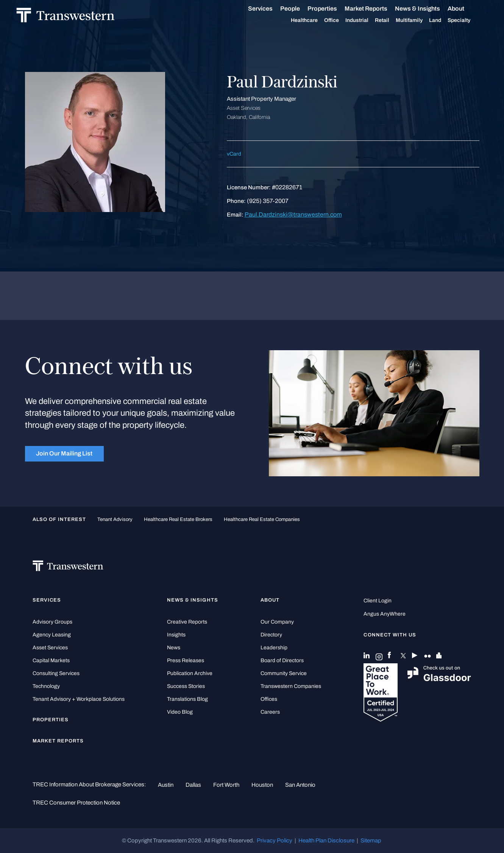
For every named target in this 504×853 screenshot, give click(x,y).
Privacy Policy (275, 841)
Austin (166, 785)
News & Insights (426, 9)
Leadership (274, 648)
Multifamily (418, 20)
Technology (46, 686)
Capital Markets (51, 660)
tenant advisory (115, 519)
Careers (270, 712)
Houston (262, 785)
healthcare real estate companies (262, 519)
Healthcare (313, 20)
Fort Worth (226, 785)
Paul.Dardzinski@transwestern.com (293, 214)
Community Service (284, 673)
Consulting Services (56, 673)
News (174, 648)
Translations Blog (187, 699)
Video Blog (180, 712)
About (465, 9)
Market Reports (375, 9)
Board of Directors (282, 660)
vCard (234, 154)
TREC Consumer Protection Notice (76, 803)
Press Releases (186, 660)
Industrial (366, 20)
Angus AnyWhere (385, 614)
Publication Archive (190, 673)
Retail (391, 20)
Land (444, 20)
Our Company (277, 622)
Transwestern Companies (291, 686)
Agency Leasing (52, 635)
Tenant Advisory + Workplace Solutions (79, 699)
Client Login (378, 601)
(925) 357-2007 (268, 201)
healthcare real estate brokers (178, 519)
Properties (331, 9)
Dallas (193, 785)
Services (269, 9)
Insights (176, 635)
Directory (271, 635)
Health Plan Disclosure (326, 841)
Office (340, 20)
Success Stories (186, 686)
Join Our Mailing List (64, 453)
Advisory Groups (52, 622)
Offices (269, 699)
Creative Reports (187, 622)
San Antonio (300, 785)
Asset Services (50, 648)
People (299, 9)
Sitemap (371, 841)
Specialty (468, 20)
